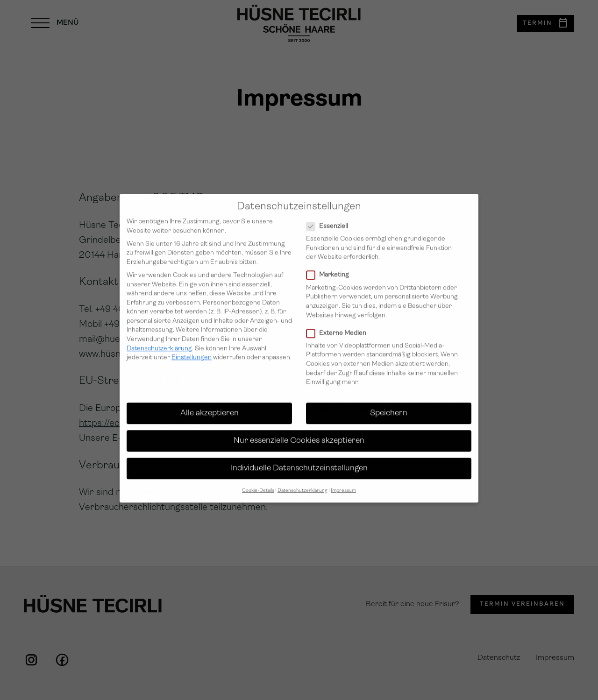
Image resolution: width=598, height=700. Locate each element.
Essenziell (330, 221)
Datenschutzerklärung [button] (303, 485)
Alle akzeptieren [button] (210, 407)
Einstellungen (192, 352)
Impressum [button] (343, 485)
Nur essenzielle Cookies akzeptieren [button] (299, 435)
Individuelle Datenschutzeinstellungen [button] (299, 463)
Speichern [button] (389, 407)
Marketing (331, 269)
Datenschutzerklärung (159, 343)
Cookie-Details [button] (258, 485)
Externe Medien (339, 328)
